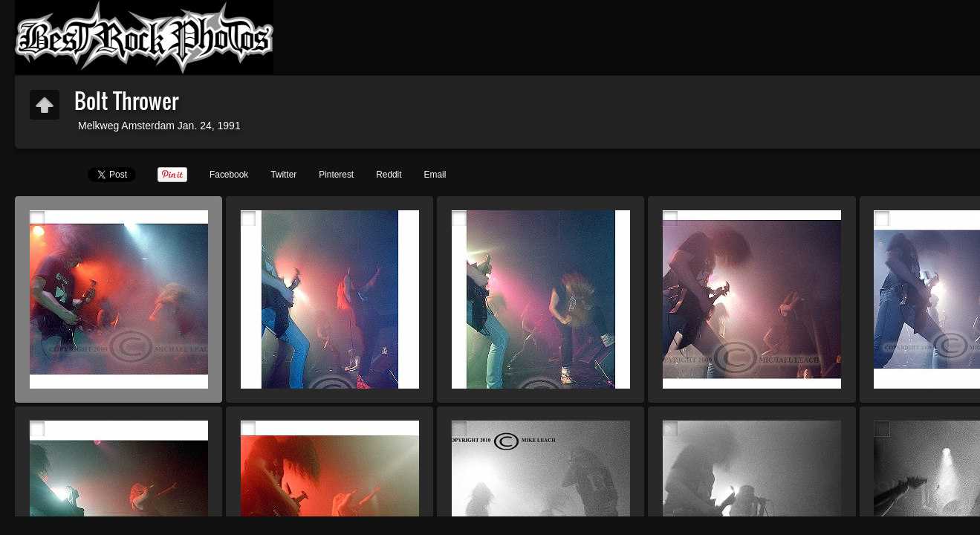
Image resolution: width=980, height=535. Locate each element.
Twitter (283, 175)
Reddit (389, 175)
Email (435, 175)
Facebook (229, 175)
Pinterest (336, 175)
